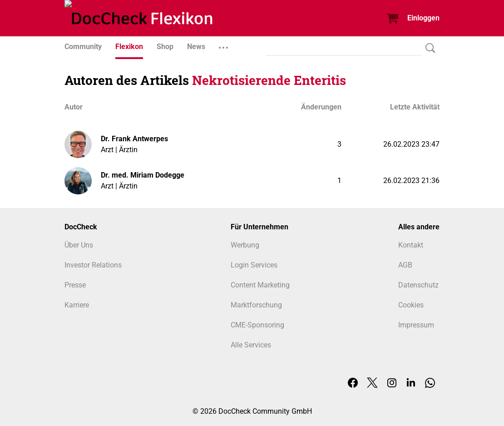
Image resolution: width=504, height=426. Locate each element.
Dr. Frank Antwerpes (134, 139)
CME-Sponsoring (257, 325)
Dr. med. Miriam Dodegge (143, 175)
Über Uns (79, 245)
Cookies (411, 305)
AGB (405, 265)
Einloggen (423, 18)
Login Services (254, 265)
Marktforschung (256, 305)
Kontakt (411, 245)
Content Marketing (260, 285)
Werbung (245, 245)
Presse (75, 285)
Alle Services (251, 345)
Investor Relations (93, 265)
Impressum (416, 325)
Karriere (77, 305)
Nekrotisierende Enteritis (269, 80)
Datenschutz (418, 285)
